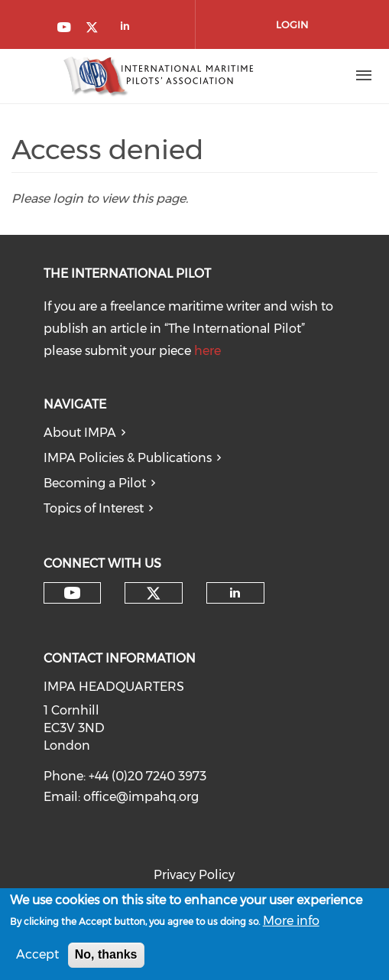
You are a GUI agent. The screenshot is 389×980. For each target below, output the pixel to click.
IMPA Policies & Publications (128, 458)
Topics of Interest (94, 508)
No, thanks (106, 958)
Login (292, 24)
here (207, 351)
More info (291, 925)
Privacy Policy (194, 875)
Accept (37, 958)
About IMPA (80, 433)
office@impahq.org (141, 797)
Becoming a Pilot (95, 483)
